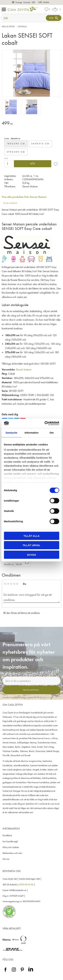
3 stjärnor (11, 584)
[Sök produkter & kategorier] (24, 18)
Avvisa (32, 555)
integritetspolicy (45, 697)
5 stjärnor (17, 584)
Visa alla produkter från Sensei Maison (24, 197)
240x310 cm (40, 144)
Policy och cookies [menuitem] (11, 847)
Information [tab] (32, 432)
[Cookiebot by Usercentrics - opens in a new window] (45, 423)
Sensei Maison (24, 369)
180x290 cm (16, 144)
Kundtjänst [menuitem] (7, 835)
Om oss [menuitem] (6, 859)
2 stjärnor (8, 584)
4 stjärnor (14, 584)
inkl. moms (44, 2)
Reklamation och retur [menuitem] (12, 853)
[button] (5, 10)
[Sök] (54, 18)
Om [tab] (52, 432)
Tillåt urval (31, 545)
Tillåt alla (32, 536)
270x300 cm (16, 152)
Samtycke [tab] (11, 432)
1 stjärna (5, 584)
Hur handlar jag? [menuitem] (10, 841)
